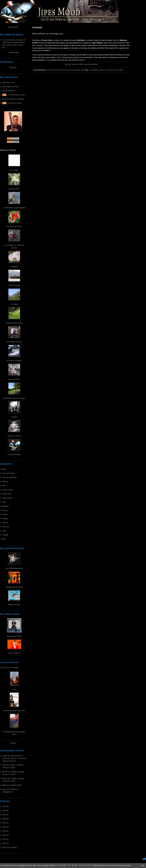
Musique (6, 506)
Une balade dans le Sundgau (14, 398)
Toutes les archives (10, 847)
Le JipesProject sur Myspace (13, 99)
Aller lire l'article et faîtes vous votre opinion (81, 64)
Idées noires (7, 494)
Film (4, 486)
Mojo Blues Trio (8, 82)
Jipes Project (7, 498)
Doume (5, 789)
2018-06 (5, 806)
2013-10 (5, 827)
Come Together (14, 653)
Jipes (4, 765)
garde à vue (103, 70)
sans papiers (94, 70)
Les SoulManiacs (9, 91)
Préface (14, 417)
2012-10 (5, 843)
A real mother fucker (14, 636)
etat (116, 70)
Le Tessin (14, 304)
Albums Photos (8, 150)
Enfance (5, 481)
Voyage (5, 535)
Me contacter (13, 27)
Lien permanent (64, 70)
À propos (13, 743)
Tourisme (6, 527)
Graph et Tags (8, 490)
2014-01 (5, 823)
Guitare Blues (14, 52)
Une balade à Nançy (14, 342)
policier (120, 70)
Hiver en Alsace (14, 379)
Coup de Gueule (9, 473)
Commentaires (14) (77, 70)
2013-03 (5, 835)
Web (4, 539)
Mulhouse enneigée (14, 360)
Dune (14, 690)
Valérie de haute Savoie (11, 756)
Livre (4, 502)
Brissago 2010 (14, 189)
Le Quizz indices (16, 785)
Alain (4, 785)
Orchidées (14, 266)
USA (4, 531)
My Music (13, 67)
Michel (5, 772)
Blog (4, 469)
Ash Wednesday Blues (14, 568)
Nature (5, 510)
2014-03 (5, 819)
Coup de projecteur (10, 477)
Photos (5, 514)
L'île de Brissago (14, 285)
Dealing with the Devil (14, 587)
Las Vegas (14, 170)
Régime (5, 518)
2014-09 (5, 815)
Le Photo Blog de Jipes (16, 95)
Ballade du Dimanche (14, 323)
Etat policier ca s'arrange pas (48, 34)
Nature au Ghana (14, 436)
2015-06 (5, 811)
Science (5, 523)
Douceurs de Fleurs (14, 226)
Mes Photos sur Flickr (11, 87)
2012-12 (5, 839)
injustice (111, 70)
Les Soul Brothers (14, 454)
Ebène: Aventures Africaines (14, 711)
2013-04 (5, 831)
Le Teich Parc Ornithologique (14, 208)
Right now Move (14, 605)
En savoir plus (125, 865)
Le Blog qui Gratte (14, 103)
